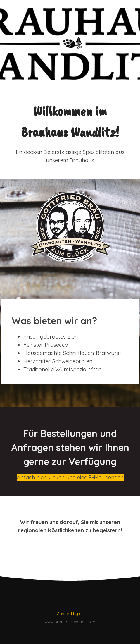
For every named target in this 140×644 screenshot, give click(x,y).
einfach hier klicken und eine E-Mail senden (70, 477)
